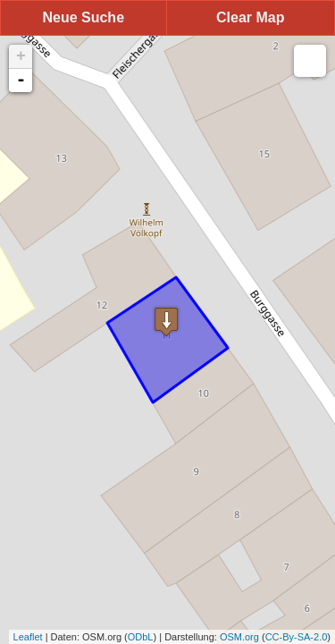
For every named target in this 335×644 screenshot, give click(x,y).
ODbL (141, 637)
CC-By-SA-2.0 (297, 637)
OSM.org (239, 637)
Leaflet (28, 637)
